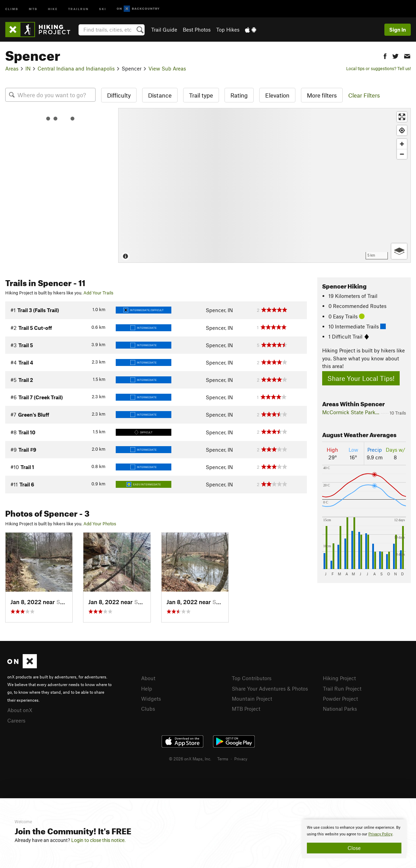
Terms (223, 759)
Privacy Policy (380, 834)
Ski (103, 9)
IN (28, 68)
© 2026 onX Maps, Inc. (190, 759)
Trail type (201, 95)
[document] (354, 839)
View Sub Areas (167, 68)
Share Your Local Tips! (361, 378)
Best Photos (197, 30)
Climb (12, 9)
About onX (20, 710)
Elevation (277, 95)
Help (147, 688)
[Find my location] (402, 130)
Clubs (148, 709)
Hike (53, 9)
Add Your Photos (100, 524)
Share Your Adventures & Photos (270, 688)
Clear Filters (364, 95)
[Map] (264, 185)
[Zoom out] (402, 154)
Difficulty (119, 95)
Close (354, 848)
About (148, 678)
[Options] (399, 251)
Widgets (151, 699)
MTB (33, 9)
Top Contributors (252, 678)
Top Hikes (228, 30)
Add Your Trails (98, 293)
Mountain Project (252, 699)
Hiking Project (339, 678)
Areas (12, 68)
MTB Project (246, 709)
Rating (239, 95)
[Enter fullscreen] (402, 117)
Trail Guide (164, 30)
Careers (16, 720)
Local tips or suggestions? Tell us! (378, 68)
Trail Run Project (342, 688)
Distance (160, 95)
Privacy (241, 759)
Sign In (398, 30)
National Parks (340, 709)
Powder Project (340, 699)
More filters (322, 95)
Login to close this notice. (99, 840)
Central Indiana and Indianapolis (76, 68)
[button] (385, 55)
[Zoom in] (402, 144)
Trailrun (78, 9)
